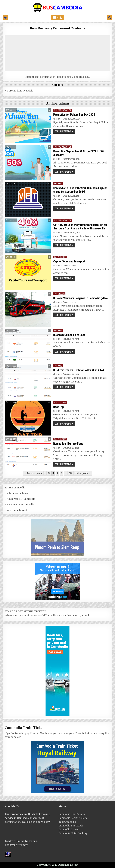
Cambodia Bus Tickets (72, 814)
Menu (60, 18)
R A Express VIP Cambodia (20, 499)
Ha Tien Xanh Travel (17, 493)
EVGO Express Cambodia (19, 505)
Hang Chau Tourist (16, 510)
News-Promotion (64, 110)
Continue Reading (63, 131)
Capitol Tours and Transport (70, 261)
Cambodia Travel (69, 830)
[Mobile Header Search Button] (110, 18)
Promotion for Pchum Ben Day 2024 (74, 115)
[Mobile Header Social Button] (5, 18)
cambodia (61, 294)
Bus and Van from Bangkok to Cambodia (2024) (81, 298)
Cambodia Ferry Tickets (73, 818)
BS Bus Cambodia (15, 488)
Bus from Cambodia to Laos (69, 335)
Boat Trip (59, 407)
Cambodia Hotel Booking (73, 833)
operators (61, 257)
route (59, 183)
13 (70, 473)
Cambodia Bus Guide (71, 826)
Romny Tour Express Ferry (68, 444)
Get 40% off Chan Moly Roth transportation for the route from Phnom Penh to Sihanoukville (80, 227)
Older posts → (83, 473)
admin (58, 119)
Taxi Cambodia (67, 822)
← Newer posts (33, 473)
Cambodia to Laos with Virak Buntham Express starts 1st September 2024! (80, 190)
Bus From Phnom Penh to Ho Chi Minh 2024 (79, 370)
